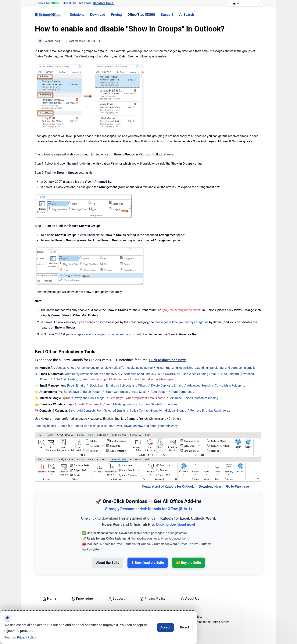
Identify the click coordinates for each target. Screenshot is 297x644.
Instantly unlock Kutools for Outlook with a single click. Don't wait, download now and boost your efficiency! (107, 426)
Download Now (210, 486)
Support (167, 15)
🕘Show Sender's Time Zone (158, 404)
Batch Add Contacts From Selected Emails (97, 411)
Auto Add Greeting (66, 379)
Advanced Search (199, 386)
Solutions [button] (77, 15)
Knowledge (82, 599)
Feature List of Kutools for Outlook (168, 486)
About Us (190, 599)
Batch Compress (117, 392)
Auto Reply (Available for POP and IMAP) (92, 374)
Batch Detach (92, 392)
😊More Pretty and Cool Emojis (84, 398)
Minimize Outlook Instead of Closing (194, 398)
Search (186, 15)
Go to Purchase (237, 486)
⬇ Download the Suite (148, 563)
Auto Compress (182, 392)
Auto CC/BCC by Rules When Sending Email (187, 374)
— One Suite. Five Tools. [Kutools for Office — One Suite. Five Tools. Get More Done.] (74, 3)
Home (49, 599)
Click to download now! (168, 360)
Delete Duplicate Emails (167, 386)
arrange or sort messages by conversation (100, 334)
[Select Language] (245, 3)
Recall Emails (76, 386)
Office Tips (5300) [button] (141, 15)
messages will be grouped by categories (182, 322)
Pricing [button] (116, 15)
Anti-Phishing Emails (121, 404)
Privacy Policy (153, 599)
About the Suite (108, 563)
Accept (165, 627)
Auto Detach (159, 392)
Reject (184, 627)
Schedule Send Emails (139, 374)
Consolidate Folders (228, 386)
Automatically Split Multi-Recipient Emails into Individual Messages (128, 379)
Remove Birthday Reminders (209, 411)
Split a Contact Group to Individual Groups (158, 411)
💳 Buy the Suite (188, 563)
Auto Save (139, 392)
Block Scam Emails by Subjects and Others (118, 386)
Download (98, 15)
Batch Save (71, 392)
